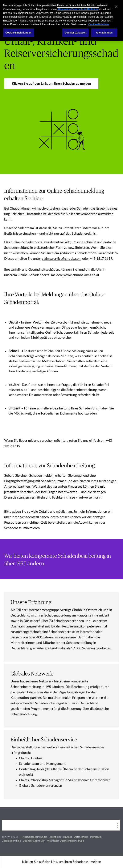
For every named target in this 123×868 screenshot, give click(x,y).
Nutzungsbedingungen (35, 837)
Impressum (96, 837)
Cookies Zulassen (75, 33)
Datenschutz (81, 837)
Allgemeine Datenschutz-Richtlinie (78, 9)
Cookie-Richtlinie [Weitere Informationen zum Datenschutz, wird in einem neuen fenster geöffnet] (99, 24)
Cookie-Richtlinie (11, 841)
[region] (61, 20)
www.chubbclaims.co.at (81, 275)
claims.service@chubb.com (62, 259)
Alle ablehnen (104, 33)
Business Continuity (34, 841)
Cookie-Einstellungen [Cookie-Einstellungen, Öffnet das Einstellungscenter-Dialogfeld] (19, 33)
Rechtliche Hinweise (61, 837)
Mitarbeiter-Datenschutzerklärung (65, 841)
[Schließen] (116, 7)
